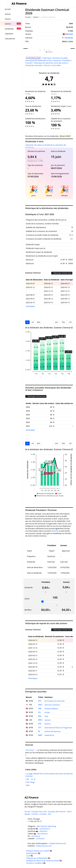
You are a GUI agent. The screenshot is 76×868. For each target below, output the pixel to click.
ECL (40, 712)
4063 (40, 705)
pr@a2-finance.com (44, 846)
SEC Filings (31, 782)
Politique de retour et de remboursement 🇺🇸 (44, 861)
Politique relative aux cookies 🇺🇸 (39, 851)
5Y (27, 322)
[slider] (42, 602)
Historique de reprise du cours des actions (51, 63)
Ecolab (47, 712)
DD (39, 731)
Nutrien (48, 720)
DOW (40, 716)
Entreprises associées (34, 65)
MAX (38, 322)
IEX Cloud (31, 750)
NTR (40, 724)
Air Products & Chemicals (55, 701)
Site (28, 779)
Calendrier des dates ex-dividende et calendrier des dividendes (46, 146)
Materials (69, 34)
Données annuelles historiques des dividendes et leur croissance (47, 59)
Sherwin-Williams (51, 709)
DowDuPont (49, 735)
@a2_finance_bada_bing (46, 826)
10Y (33, 322)
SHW (40, 709)
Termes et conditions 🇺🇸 (36, 863)
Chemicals (69, 38)
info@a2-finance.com (58, 843)
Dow (46, 716)
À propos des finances (57, 812)
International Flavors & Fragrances (58, 728)
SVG (56, 322)
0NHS (40, 720)
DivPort (54, 531)
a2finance (43, 831)
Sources (47, 65)
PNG (63, 322)
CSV (70, 322)
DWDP (40, 735)
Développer (30, 306)
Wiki (28, 785)
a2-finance (40, 838)
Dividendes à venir (33, 58)
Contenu (35, 814)
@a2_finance (43, 834)
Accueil (28, 17)
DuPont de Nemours (53, 731)
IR (35, 779)
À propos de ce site (39, 812)
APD (40, 701)
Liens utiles (56, 65)
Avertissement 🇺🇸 (33, 853)
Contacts (43, 814)
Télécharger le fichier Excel (62, 273)
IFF (40, 728)
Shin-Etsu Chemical (52, 705)
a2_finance (36, 836)
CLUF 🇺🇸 (29, 856)
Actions (36, 17)
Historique (47, 58)
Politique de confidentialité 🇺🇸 (38, 858)
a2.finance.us (45, 829)
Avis (50, 814)
